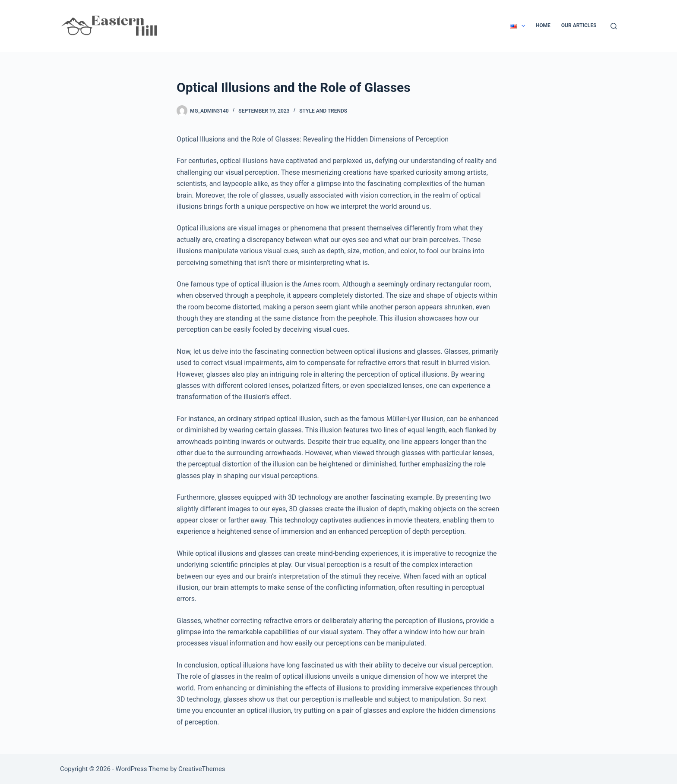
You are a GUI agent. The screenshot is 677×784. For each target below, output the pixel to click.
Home (543, 25)
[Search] (614, 26)
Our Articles (579, 25)
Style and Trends (323, 111)
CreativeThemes (202, 769)
